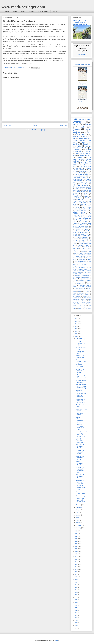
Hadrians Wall (78, 298)
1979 (76, 618)
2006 (76, 562)
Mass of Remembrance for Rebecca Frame (81, 420)
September (80, 507)
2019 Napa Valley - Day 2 (81, 344)
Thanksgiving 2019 (80, 353)
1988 (76, 605)
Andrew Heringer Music (82, 130)
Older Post (63, 125)
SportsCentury (84, 279)
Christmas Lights (78, 214)
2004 (76, 567)
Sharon (74, 305)
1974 (76, 628)
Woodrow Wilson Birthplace (81, 381)
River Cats (76, 248)
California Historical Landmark (82, 121)
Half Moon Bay (78, 253)
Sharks (74, 279)
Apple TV (88, 173)
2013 (76, 544)
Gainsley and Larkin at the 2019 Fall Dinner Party (80, 483)
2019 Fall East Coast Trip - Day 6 (80, 446)
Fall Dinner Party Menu (82, 214)
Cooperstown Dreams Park (82, 223)
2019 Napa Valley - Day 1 (81, 348)
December (79, 339)
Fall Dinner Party (86, 167)
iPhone (78, 229)
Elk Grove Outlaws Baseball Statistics (82, 159)
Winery (84, 310)
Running (88, 152)
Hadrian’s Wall (81, 284)
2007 (76, 559)
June (78, 515)
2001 (76, 574)
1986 (76, 608)
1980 (76, 615)
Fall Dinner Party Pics (82, 200)
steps (77, 207)
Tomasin (75, 280)
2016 (76, 536)
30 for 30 (88, 133)
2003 (76, 569)
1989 (76, 602)
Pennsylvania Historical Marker (82, 236)
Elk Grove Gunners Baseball (82, 187)
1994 (76, 592)
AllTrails (79, 168)
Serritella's (79, 364)
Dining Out (76, 133)
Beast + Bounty (80, 496)
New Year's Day (80, 225)
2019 (76, 336)
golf (82, 127)
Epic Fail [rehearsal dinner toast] (80, 441)
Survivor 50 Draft (43, 12)
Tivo (88, 293)
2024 (76, 324)
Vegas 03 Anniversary (85, 280)
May (78, 518)
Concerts (85, 264)
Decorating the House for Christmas (80, 371)
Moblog (75, 137)
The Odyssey (83, 83)
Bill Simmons (77, 228)
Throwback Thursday (82, 174)
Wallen (81, 258)
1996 (76, 587)
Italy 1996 (85, 299)
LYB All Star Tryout (79, 240)
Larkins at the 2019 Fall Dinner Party (80, 500)
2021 (76, 331)
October (79, 505)
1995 (76, 590)
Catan (86, 195)
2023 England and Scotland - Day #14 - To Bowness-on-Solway (81, 23)
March (78, 523)
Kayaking (85, 239)
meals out (80, 295)
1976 (76, 625)
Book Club (76, 206)
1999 (76, 580)
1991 (76, 597)
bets (90, 261)
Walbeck (80, 308)
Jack (88, 284)
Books (23, 12)
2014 (76, 541)
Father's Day (77, 198)
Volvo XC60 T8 (84, 204)
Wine (74, 295)
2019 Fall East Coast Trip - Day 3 (80, 463)
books (88, 124)
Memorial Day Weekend (79, 268)
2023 (76, 326)
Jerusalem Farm (77, 247)
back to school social (80, 261)
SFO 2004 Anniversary (85, 287)
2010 (76, 551)
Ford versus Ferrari (79, 414)
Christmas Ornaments (79, 176)
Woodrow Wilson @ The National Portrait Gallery (81, 386)
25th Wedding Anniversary (83, 218)
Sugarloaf (84, 252)
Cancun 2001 (78, 290)
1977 (76, 623)
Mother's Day (80, 189)
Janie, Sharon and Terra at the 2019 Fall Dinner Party (81, 434)
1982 (76, 610)
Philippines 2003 (86, 217)
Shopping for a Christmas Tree (81, 361)
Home (7, 12)
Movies (15, 12)
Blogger (56, 640)
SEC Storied (86, 292)
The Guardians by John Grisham (81, 493)
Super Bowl (87, 206)
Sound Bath (81, 293)
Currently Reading (83, 64)
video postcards (76, 296)
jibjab (90, 252)
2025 (76, 321)
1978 (76, 620)
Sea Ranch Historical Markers (82, 177)
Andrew (88, 146)
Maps (79, 292)
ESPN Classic (86, 290)
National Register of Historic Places (82, 139)
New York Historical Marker (82, 276)
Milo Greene (82, 135)
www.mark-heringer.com (23, 7)
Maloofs (86, 266)
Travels (31, 12)
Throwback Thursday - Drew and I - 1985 (80, 427)
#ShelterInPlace (82, 211)
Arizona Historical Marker (82, 263)
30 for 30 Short (85, 155)
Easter (86, 196)
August (78, 510)
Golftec (74, 292)
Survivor (75, 234)
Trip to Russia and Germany (82, 225)
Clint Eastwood (77, 231)
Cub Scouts (82, 148)
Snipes (74, 293)
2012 (76, 546)
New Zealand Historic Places (81, 277)
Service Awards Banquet (84, 255)
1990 (76, 600)
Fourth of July (80, 192)
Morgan (80, 157)
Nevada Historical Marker (82, 169)
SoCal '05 (82, 305)
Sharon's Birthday (78, 179)
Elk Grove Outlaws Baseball (82, 202)
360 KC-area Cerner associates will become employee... (81, 393)
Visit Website (82, 55)
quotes (89, 288)
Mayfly (74, 204)
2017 (76, 534)
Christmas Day (77, 196)
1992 (76, 595)
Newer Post (7, 125)
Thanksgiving (76, 195)
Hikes (85, 137)
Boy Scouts (76, 264)
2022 (76, 329)
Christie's (75, 239)
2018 (76, 531)
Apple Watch (82, 260)
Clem (85, 193)
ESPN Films (82, 200)
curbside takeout (79, 212)
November (79, 341)
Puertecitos (81, 304)
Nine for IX (86, 247)
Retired (55, 12)
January (79, 528)
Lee (74, 138)
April (78, 520)
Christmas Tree (77, 173)
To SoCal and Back (80, 406)
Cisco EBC (84, 222)
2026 (76, 319)
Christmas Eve (87, 190)
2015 (76, 539)
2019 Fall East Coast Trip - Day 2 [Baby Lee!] (80, 470)
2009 (76, 554)
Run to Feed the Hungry (80, 185)
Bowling (82, 274)
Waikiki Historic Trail (80, 288)
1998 (76, 582)
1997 (76, 585)
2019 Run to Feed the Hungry (81, 357)
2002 (76, 572)
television (87, 295)
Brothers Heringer (80, 282)
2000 (76, 577)
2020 (76, 334)
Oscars (74, 271)
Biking (86, 229)
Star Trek (81, 271)
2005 (76, 564)
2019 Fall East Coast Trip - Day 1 (80, 476)
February (79, 525)
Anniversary (77, 150)
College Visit (84, 234)
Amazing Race (83, 245)
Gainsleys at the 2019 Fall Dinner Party (81, 401)
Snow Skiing (84, 171)
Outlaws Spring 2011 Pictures (82, 232)
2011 (76, 549)
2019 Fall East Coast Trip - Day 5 (80, 452)
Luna (90, 260)
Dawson (89, 274)
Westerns (88, 228)
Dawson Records (87, 296)
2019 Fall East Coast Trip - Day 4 (80, 458)
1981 (76, 613)
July (78, 512)
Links (74, 285)
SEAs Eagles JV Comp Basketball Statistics (82, 208)
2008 (76, 557)
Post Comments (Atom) (38, 130)
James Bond (84, 184)
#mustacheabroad (82, 237)
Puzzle (88, 304)
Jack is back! (80, 367)
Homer (83, 84)
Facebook (76, 129)
